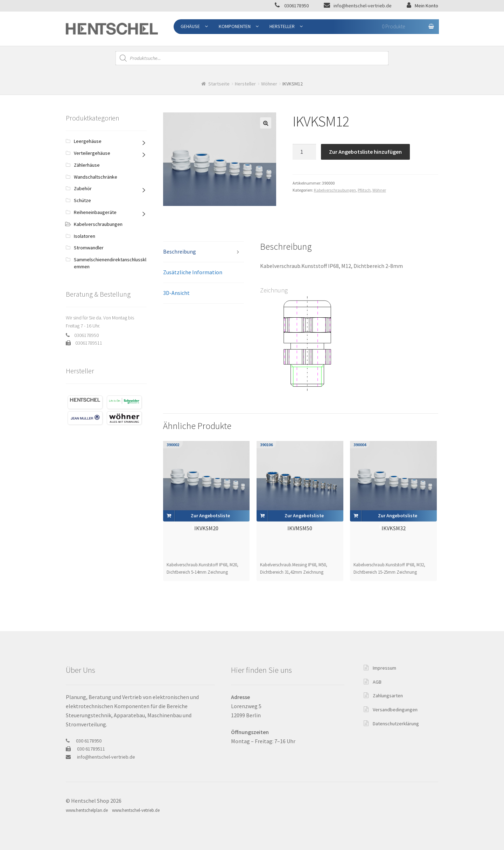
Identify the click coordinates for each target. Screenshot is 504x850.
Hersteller (282, 26)
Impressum (384, 668)
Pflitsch (364, 190)
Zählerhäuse (87, 165)
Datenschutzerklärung (396, 724)
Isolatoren (85, 236)
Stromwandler (89, 248)
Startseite (219, 84)
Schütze (82, 200)
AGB (377, 682)
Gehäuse (190, 26)
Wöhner (269, 84)
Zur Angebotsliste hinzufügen (365, 152)
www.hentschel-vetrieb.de (136, 810)
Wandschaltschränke (96, 177)
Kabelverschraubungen (335, 190)
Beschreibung (180, 251)
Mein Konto (426, 6)
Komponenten (235, 26)
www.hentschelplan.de (87, 810)
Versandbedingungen (395, 710)
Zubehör (83, 188)
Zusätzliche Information (193, 272)
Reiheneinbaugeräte (95, 212)
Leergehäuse (88, 141)
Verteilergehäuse (92, 153)
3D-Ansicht (176, 293)
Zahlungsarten (388, 696)
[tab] (204, 252)
